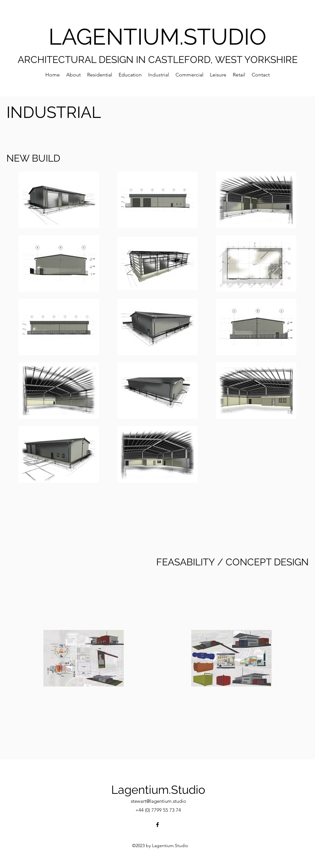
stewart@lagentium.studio (158, 801)
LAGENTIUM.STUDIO (157, 37)
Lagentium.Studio (158, 790)
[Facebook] (157, 825)
